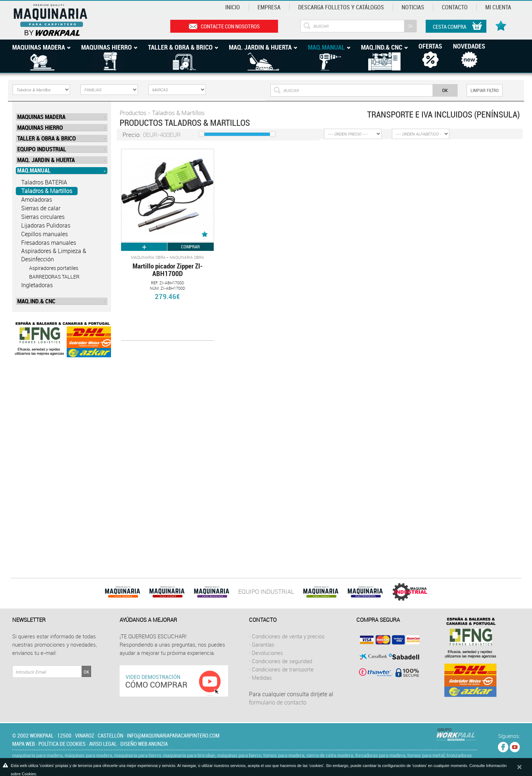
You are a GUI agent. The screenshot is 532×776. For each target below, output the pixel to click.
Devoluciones (267, 653)
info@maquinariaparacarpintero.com (173, 735)
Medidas (262, 678)
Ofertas (430, 46)
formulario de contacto (278, 702)
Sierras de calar (41, 208)
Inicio (233, 7)
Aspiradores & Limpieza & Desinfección (54, 255)
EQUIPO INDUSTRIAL (266, 591)
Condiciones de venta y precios (288, 636)
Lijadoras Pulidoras (46, 225)
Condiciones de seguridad (282, 661)
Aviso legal (103, 744)
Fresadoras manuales (49, 243)
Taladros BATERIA (44, 182)
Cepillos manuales (45, 234)
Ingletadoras (37, 285)
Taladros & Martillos (47, 191)
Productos (133, 113)
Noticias (413, 7)
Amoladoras (37, 199)
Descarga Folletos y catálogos (341, 7)
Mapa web (24, 744)
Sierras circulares (43, 217)
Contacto (455, 7)
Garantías (263, 644)
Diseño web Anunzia (144, 744)
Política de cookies (62, 744)
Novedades (469, 46)
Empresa (269, 7)
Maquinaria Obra (148, 257)
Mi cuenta (498, 7)
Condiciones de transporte (283, 669)
